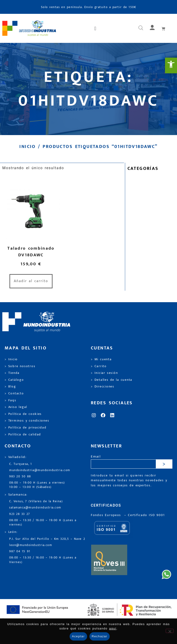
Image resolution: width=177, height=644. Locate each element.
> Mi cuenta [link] (101, 359)
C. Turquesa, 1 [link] (21, 464)
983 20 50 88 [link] (20, 477)
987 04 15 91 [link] (20, 551)
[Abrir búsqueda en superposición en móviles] (141, 28)
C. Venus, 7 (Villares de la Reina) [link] (36, 501)
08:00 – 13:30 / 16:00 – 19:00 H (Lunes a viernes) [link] (43, 523)
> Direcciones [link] (103, 387)
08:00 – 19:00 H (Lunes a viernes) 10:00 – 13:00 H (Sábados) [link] (37, 485)
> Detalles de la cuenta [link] (112, 380)
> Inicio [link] (11, 359)
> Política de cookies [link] (23, 414)
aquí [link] (113, 628)
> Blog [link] (10, 387)
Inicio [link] (27, 147)
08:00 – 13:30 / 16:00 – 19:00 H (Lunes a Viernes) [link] (43, 560)
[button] (96, 28)
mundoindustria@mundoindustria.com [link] (40, 470)
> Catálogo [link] (14, 380)
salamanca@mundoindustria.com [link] (35, 508)
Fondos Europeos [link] (107, 515)
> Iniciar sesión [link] (104, 373)
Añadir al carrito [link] (31, 281)
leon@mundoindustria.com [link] (31, 545)
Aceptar (78, 636)
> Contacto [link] (14, 393)
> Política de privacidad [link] (25, 428)
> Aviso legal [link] (16, 407)
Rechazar (100, 636)
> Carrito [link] (99, 366)
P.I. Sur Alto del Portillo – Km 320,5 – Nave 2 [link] (47, 539)
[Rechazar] (170, 631)
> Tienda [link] (12, 373)
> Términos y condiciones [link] (27, 421)
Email (96, 457)
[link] (171, 65)
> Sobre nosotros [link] (20, 366)
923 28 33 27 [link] (20, 514)
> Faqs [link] (10, 400)
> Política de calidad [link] (23, 434)
